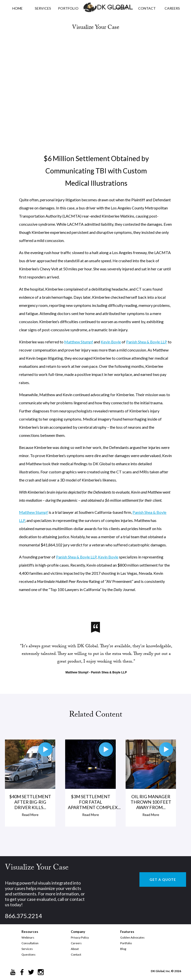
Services (43, 8)
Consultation (30, 943)
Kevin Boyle (111, 342)
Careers (76, 943)
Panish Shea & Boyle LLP (147, 342)
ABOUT (122, 8)
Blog (123, 949)
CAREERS (172, 8)
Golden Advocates (132, 937)
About (75, 949)
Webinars (28, 937)
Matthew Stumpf (79, 342)
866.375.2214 (23, 916)
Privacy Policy (80, 937)
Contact (76, 954)
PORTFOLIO (68, 8)
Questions (29, 954)
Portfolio (126, 943)
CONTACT (147, 8)
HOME (18, 8)
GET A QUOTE (163, 879)
